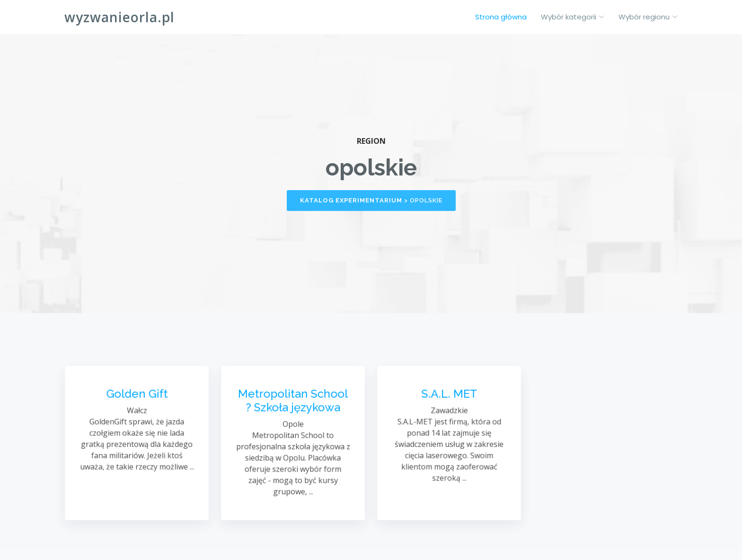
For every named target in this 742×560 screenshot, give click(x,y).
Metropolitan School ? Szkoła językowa (293, 402)
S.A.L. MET (449, 395)
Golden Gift (137, 395)
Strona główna (501, 17)
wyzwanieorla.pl (119, 17)
